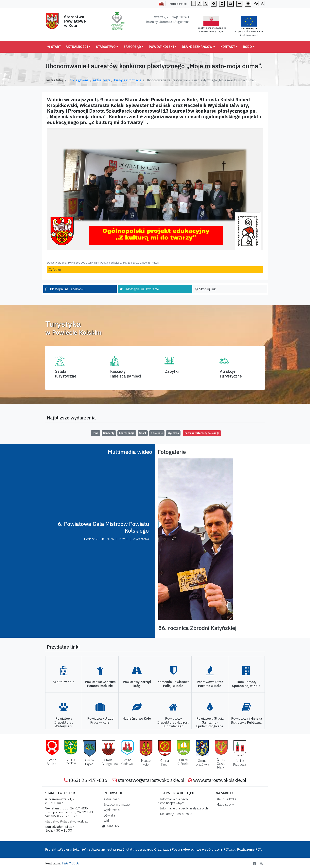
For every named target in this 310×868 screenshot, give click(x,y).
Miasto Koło (146, 762)
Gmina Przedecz (240, 763)
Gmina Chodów (70, 761)
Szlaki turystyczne (66, 374)
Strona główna (78, 80)
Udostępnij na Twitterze (142, 289)
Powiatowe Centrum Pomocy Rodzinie (100, 684)
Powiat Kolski (161, 47)
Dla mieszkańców (197, 47)
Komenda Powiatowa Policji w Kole (173, 684)
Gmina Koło (165, 762)
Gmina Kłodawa (127, 762)
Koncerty (109, 433)
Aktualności (77, 47)
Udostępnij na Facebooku (67, 289)
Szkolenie (157, 433)
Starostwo (106, 47)
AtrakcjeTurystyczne (231, 374)
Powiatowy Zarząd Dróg (137, 684)
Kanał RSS (111, 826)
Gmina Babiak (52, 762)
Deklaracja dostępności (175, 814)
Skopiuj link (207, 289)
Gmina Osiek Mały (221, 763)
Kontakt (228, 47)
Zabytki (172, 371)
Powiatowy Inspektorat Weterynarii (64, 722)
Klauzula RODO (226, 799)
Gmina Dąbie (89, 762)
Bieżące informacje (128, 80)
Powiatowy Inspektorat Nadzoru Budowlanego (173, 722)
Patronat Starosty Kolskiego (202, 433)
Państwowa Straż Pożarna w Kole (210, 684)
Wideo (107, 821)
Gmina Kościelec (183, 762)
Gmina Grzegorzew (110, 762)
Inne (95, 433)
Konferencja (127, 433)
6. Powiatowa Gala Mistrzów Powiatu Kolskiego (103, 527)
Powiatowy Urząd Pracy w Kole (100, 720)
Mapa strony (224, 804)
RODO (247, 47)
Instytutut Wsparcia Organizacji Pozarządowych (159, 849)
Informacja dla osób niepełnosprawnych (173, 801)
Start (54, 47)
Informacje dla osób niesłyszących (183, 808)
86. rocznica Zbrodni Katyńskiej (197, 628)
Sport (143, 433)
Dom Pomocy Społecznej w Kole (246, 684)
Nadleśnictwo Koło (137, 718)
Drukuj (57, 270)
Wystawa (173, 433)
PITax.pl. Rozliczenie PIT (242, 849)
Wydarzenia (111, 810)
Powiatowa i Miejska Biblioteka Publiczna (246, 720)
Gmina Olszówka (202, 762)
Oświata (109, 815)
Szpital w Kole (64, 682)
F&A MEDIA (70, 863)
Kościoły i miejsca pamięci (125, 374)
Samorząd (132, 47)
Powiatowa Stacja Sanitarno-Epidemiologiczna (210, 722)
